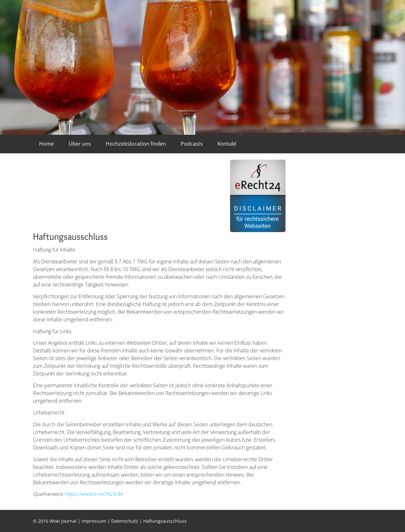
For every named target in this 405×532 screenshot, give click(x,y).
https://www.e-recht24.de (94, 494)
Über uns (80, 144)
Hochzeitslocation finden (136, 144)
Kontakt (227, 144)
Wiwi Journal (63, 521)
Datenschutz (125, 521)
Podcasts (192, 144)
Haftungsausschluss (165, 521)
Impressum (94, 521)
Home (46, 144)
